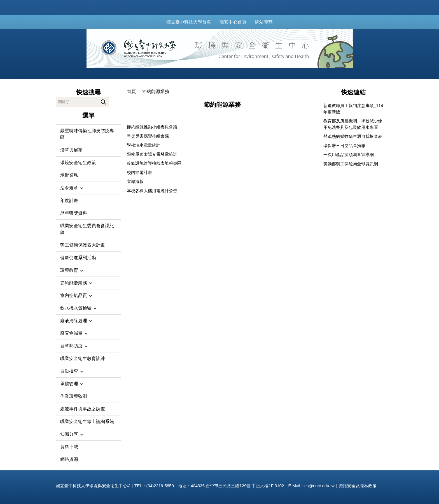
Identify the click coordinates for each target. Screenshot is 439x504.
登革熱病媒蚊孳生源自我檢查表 (353, 136)
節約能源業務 (156, 91)
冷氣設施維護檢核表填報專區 (154, 163)
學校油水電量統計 (144, 145)
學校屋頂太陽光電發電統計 (152, 154)
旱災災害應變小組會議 (148, 136)
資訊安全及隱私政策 (358, 486)
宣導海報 (135, 181)
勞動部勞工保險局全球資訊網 (351, 164)
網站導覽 (270, 22)
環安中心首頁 (239, 22)
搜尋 (103, 101)
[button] (88, 188)
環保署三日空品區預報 (344, 146)
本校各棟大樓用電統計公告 (152, 191)
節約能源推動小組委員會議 (152, 127)
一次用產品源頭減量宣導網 (349, 155)
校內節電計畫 (139, 172)
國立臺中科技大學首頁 (195, 22)
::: (162, 22)
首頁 (131, 91)
